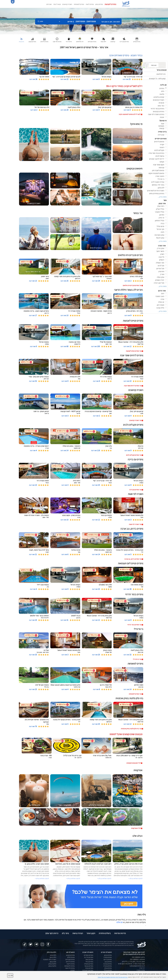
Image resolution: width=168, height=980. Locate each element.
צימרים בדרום (108, 959)
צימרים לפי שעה (70, 968)
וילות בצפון (53, 957)
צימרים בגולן (108, 968)
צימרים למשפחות (79, 4)
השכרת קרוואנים (67, 4)
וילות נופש (53, 955)
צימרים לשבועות (110, 4)
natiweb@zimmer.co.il (137, 966)
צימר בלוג (65, 933)
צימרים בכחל (89, 962)
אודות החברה (141, 970)
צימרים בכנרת (108, 966)
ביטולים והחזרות (105, 933)
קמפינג (72, 970)
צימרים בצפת (89, 968)
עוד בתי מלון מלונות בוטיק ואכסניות (131, 729)
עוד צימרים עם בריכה (135, 490)
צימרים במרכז (108, 957)
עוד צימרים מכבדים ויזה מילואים (132, 285)
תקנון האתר (91, 933)
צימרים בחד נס (89, 957)
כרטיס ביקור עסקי (52, 933)
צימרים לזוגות (90, 4)
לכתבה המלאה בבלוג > (42, 878)
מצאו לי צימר (57, 4)
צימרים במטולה (89, 964)
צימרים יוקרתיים (70, 959)
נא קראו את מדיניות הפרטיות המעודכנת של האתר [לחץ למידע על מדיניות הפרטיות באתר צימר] (113, 977)
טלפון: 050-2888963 (138, 957)
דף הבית (142, 968)
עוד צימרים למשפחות (135, 694)
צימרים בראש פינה (88, 970)
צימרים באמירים (89, 955)
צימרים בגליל (108, 970)
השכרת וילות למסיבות (50, 959)
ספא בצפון (53, 962)
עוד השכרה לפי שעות (135, 524)
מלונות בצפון (52, 966)
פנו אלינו (120, 922)
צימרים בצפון (99, 4)
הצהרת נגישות (78, 933)
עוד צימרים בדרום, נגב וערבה (133, 559)
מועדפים (49, 4)
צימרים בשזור (89, 959)
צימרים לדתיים (70, 962)
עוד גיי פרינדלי (137, 659)
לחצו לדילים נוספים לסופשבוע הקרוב (130, 114)
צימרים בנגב (108, 962)
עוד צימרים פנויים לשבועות (134, 351)
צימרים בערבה (107, 964)
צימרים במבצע (70, 955)
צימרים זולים (71, 957)
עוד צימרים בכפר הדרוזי (134, 625)
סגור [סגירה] (10, 975)
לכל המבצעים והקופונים (134, 763)
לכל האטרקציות (136, 828)
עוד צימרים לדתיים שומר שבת (133, 386)
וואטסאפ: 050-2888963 (137, 959)
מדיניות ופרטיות (120, 933)
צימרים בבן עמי (89, 966)
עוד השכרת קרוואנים (135, 420)
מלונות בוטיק (52, 964)
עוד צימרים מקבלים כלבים (134, 455)
